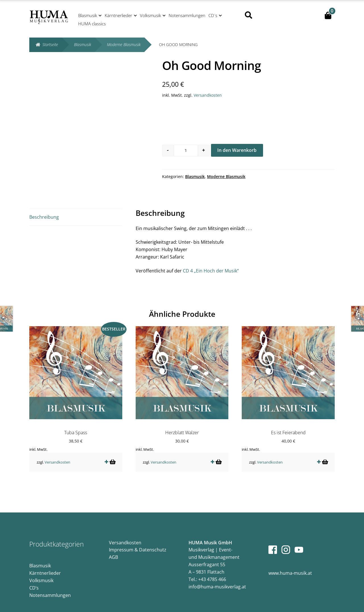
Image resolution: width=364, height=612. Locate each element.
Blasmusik (88, 15)
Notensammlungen (187, 15)
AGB (113, 553)
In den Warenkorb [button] (112, 457)
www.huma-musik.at (290, 569)
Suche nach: (248, 15)
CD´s (213, 15)
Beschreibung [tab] (44, 217)
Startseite (50, 45)
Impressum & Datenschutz (138, 545)
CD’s (34, 584)
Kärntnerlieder (118, 15)
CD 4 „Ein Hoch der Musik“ (211, 271)
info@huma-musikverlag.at (217, 582)
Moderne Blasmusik (124, 45)
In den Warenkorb (237, 150)
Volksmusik (150, 15)
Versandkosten (208, 95)
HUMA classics (92, 24)
